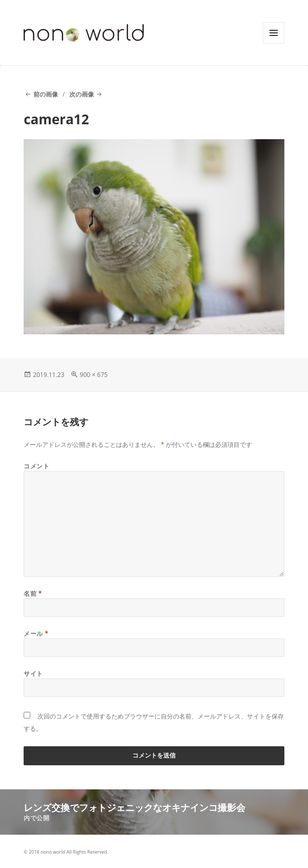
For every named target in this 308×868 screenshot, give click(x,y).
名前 (33, 593)
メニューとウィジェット (274, 43)
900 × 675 (93, 375)
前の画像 (46, 94)
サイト (33, 674)
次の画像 (82, 94)
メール (36, 634)
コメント (36, 466)
